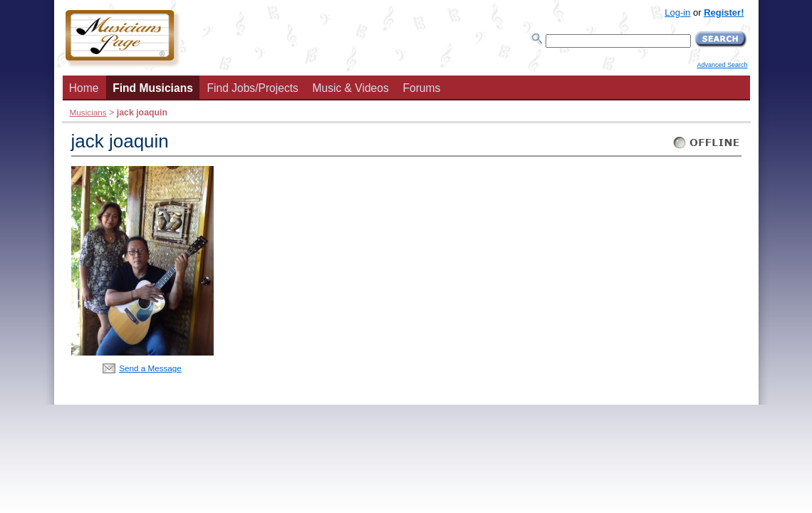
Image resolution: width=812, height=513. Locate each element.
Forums (421, 88)
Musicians (88, 112)
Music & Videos (351, 88)
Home (84, 88)
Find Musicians (153, 88)
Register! (724, 12)
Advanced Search (722, 65)
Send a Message (150, 368)
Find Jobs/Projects (253, 88)
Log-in (677, 12)
